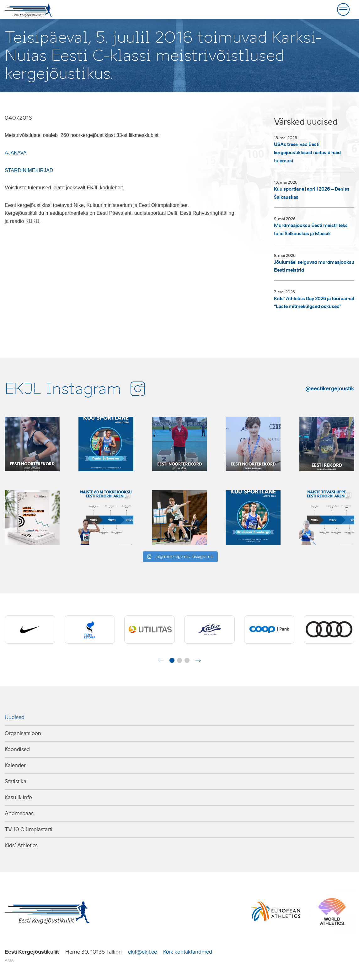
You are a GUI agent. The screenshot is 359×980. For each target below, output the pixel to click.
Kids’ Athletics (21, 845)
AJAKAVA (16, 153)
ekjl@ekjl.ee (142, 952)
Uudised (15, 717)
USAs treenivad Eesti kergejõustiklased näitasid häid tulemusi (307, 152)
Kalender (15, 765)
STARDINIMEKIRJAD (29, 170)
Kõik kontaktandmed (188, 952)
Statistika (16, 781)
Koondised (17, 749)
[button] (172, 660)
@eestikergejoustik (330, 388)
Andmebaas (19, 813)
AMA (9, 960)
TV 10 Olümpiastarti (29, 829)
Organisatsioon (23, 733)
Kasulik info (18, 797)
